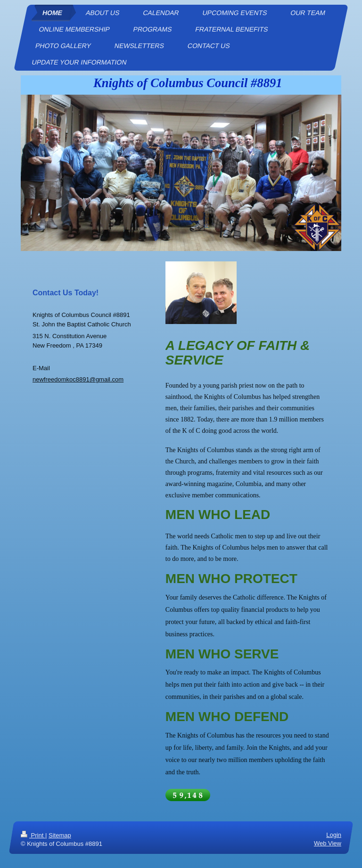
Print (33, 835)
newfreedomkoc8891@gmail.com (78, 379)
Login (334, 835)
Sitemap (60, 835)
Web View (328, 843)
